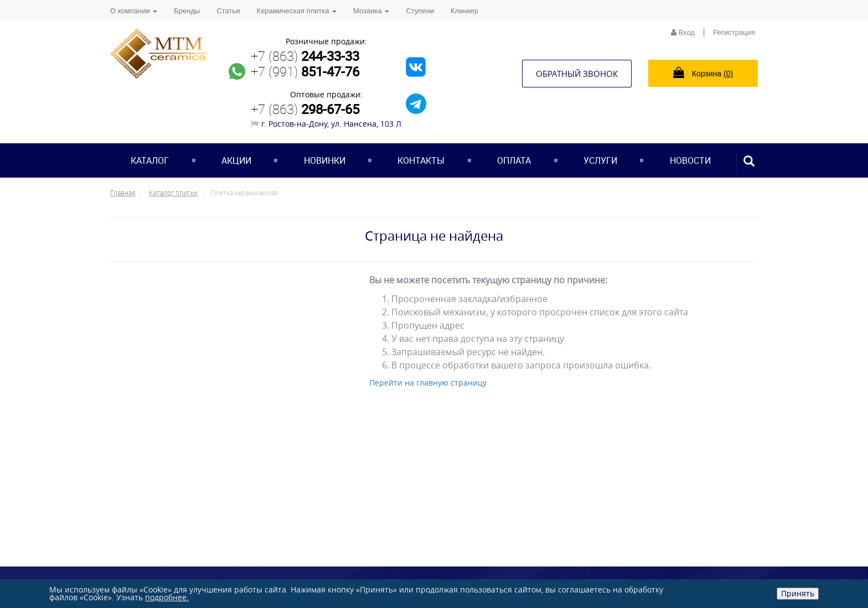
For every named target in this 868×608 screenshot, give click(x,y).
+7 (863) (305, 56)
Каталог (150, 160)
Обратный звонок (577, 74)
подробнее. (167, 597)
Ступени (420, 11)
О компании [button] (134, 11)
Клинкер (464, 11)
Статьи (228, 11)
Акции (236, 160)
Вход (683, 32)
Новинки (325, 160)
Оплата (514, 160)
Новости (690, 160)
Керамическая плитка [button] (297, 11)
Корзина (703, 72)
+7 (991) (305, 71)
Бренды (187, 11)
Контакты (421, 160)
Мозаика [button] (371, 11)
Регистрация (734, 32)
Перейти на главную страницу (428, 383)
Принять (798, 593)
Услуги (600, 160)
